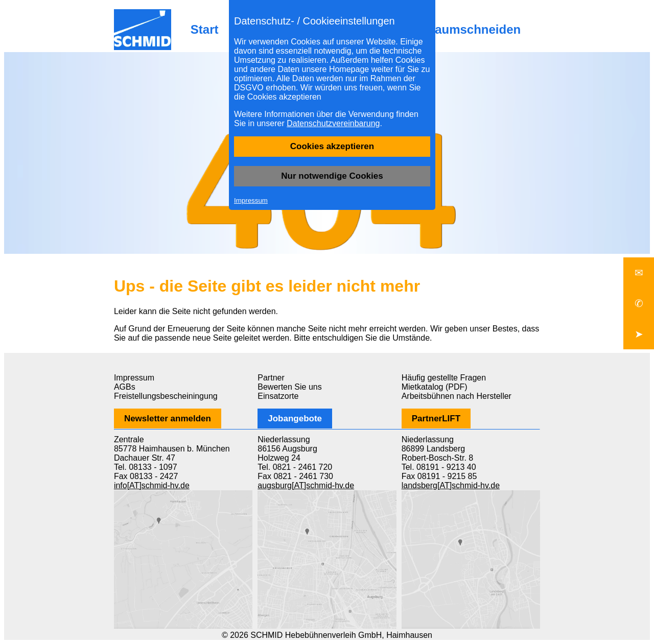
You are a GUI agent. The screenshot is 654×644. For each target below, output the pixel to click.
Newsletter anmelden (168, 419)
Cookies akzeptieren (332, 146)
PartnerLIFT (436, 419)
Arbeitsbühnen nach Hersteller (457, 396)
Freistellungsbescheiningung (166, 396)
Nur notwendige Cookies (332, 176)
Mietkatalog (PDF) (435, 387)
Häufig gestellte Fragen (444, 378)
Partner (271, 378)
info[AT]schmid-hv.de (152, 485)
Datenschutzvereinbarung (333, 123)
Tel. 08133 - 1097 (146, 467)
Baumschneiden (473, 29)
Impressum (251, 200)
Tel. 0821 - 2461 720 (295, 467)
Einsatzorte (278, 396)
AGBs (125, 387)
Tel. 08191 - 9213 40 (439, 467)
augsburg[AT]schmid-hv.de (306, 485)
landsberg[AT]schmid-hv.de (451, 485)
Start (205, 29)
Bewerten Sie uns (289, 387)
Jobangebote (295, 419)
